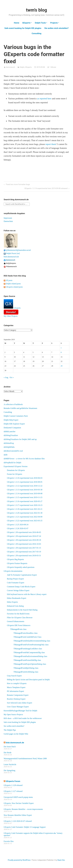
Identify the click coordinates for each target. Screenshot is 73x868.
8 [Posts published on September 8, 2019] (61, 352)
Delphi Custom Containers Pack (16, 416)
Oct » (12, 377)
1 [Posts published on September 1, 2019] (61, 348)
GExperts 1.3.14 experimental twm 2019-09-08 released (46, 189)
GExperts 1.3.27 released (13, 791)
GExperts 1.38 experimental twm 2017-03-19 (24, 552)
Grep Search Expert (14, 676)
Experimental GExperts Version (16, 466)
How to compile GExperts (17, 683)
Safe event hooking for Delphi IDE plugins (23, 28)
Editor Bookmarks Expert (17, 598)
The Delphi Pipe (10, 730)
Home (17, 23)
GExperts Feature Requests (17, 563)
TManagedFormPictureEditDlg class (27, 660)
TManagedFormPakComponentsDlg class (29, 652)
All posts (8, 280)
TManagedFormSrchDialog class (26, 672)
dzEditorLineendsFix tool (13, 451)
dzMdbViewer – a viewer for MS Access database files (24, 459)
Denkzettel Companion (12, 428)
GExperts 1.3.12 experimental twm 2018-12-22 (25, 486)
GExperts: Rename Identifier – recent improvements (23, 809)
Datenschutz (8, 221)
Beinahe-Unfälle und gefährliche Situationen (20, 408)
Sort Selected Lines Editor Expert (20, 703)
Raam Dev (61, 860)
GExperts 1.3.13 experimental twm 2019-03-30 (25, 490)
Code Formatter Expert (16, 583)
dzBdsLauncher (10, 431)
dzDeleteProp (9, 443)
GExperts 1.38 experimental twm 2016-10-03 (24, 544)
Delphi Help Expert (11, 420)
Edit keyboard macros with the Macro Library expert (27, 594)
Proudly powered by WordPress (19, 860)
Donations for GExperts (16, 470)
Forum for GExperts (15, 474)
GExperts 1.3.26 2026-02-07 (18, 528)
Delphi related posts (12, 284)
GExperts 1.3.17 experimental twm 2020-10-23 (25, 505)
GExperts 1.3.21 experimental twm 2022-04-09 (25, 517)
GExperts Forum (13, 781)
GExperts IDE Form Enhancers (19, 625)
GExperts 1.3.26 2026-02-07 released (18, 821)
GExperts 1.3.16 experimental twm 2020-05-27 (25, 501)
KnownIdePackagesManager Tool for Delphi (20, 711)
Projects (54, 23)
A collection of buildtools (13, 404)
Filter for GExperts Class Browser (20, 618)
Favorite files (9, 841)
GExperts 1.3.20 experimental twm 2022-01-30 (25, 513)
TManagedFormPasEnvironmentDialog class (30, 656)
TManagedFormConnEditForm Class (28, 637)
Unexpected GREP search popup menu (18, 797)
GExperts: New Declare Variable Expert (19, 803)
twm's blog (36, 10)
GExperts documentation (13, 571)
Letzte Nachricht (10, 764)
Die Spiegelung (10, 770)
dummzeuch (10, 67)
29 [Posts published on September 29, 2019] (62, 366)
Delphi (22, 67)
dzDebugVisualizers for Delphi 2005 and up (20, 439)
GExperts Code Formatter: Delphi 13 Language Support (25, 827)
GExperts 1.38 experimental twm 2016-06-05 (24, 532)
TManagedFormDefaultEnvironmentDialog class (32, 641)
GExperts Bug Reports (15, 559)
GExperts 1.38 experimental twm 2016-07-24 (24, 536)
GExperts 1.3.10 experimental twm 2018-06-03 (25, 478)
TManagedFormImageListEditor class (28, 649)
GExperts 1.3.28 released (13, 785)
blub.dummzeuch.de (11, 257)
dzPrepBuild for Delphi (12, 463)
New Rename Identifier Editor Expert (18, 815)
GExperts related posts (13, 287)
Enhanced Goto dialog (15, 606)
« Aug (6, 377)
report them (51, 144)
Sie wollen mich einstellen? (56, 28)
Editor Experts (12, 602)
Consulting (36, 33)
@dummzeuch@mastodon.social (17, 250)
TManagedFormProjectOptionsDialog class (30, 664)
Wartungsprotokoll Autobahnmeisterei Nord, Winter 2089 (25, 759)
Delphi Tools (40, 23)
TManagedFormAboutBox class (26, 633)
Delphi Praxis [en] (12, 253)
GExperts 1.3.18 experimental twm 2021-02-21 (25, 509)
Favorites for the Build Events (18, 614)
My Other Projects (11, 316)
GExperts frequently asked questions (21, 567)
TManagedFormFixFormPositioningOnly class (31, 645)
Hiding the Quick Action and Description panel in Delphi (28, 680)
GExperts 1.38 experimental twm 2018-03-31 (24, 556)
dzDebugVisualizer (11, 435)
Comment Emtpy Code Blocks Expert (21, 587)
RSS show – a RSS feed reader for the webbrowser (23, 718)
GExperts (26, 23)
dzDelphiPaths (9, 447)
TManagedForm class (18, 629)
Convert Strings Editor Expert (18, 590)
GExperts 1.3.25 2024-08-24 (18, 525)
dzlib (6, 455)
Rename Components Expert (18, 695)
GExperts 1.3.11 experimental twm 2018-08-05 (25, 482)
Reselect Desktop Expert (16, 699)
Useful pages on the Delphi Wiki (16, 734)
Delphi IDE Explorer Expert (14, 424)
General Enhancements (16, 621)
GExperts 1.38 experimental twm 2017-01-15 (24, 548)
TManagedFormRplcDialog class (26, 668)
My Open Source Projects (13, 714)
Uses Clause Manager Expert (18, 707)
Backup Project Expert (15, 579)
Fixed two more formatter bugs (18, 185)
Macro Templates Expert (16, 687)
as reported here (44, 99)
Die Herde (8, 753)
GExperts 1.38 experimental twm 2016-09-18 (24, 540)
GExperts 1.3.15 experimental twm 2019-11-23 (25, 497)
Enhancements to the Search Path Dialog (22, 610)
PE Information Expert (16, 691)
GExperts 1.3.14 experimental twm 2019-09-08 (25, 494)
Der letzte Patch (10, 747)
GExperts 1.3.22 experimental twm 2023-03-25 (25, 521)
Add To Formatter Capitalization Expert (22, 575)
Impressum (8, 218)
